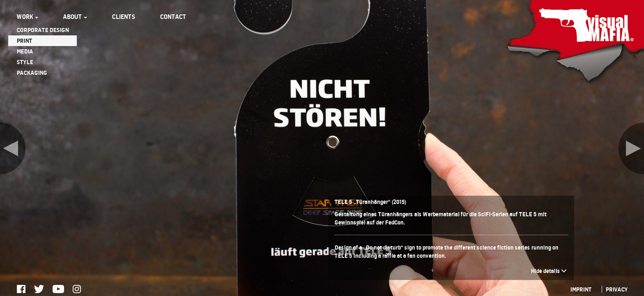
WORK (27, 17)
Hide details (549, 271)
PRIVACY (616, 289)
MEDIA (25, 51)
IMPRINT (581, 289)
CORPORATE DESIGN (43, 30)
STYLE (25, 62)
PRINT (24, 40)
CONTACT (173, 17)
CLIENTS (123, 17)
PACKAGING (32, 73)
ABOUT (75, 17)
